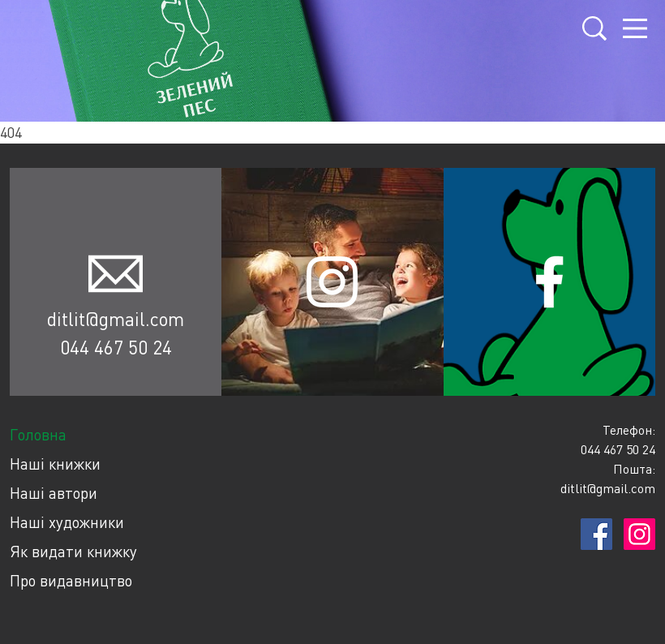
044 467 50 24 (116, 347)
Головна (38, 434)
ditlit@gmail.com (116, 319)
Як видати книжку (73, 551)
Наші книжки (55, 464)
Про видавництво (71, 580)
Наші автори (54, 493)
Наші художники (67, 522)
